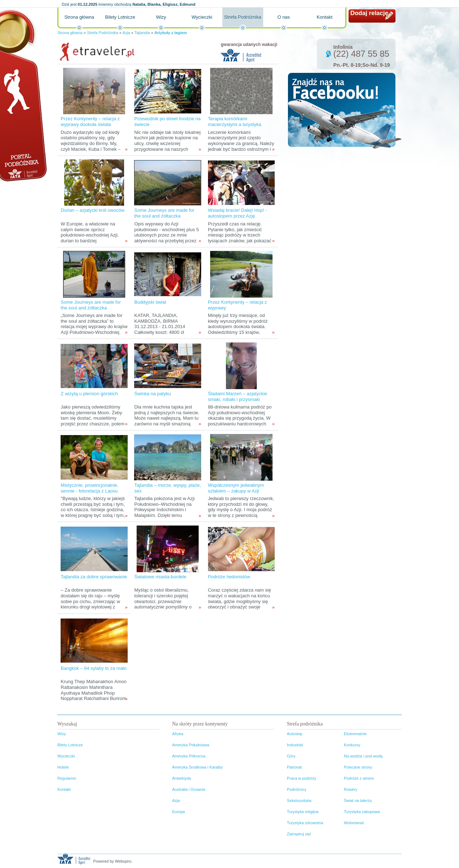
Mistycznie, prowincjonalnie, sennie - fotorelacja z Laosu (89, 488)
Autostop (295, 734)
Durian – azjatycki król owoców (93, 210)
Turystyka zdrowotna (305, 823)
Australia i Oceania (189, 789)
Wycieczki (202, 17)
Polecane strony (358, 767)
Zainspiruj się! (299, 834)
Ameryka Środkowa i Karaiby (197, 767)
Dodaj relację (369, 13)
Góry (291, 756)
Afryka (178, 734)
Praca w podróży (302, 778)
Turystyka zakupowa (362, 812)
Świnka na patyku (152, 394)
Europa (178, 812)
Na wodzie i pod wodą (363, 756)
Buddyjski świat (150, 302)
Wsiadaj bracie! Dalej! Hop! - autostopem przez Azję (238, 213)
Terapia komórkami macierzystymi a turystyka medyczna (235, 124)
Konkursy (352, 745)
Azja (126, 33)
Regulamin (67, 778)
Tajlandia (142, 33)
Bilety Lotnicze (120, 17)
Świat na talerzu (358, 801)
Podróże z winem (359, 778)
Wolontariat (354, 823)
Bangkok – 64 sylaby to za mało (94, 668)
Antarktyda (182, 778)
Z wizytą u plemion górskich (89, 394)
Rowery (351, 789)
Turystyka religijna (303, 812)
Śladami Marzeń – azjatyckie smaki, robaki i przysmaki (238, 396)
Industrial (295, 745)
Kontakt (325, 17)
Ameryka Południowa (191, 745)
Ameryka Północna (189, 756)
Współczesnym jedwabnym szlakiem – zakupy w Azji (236, 488)
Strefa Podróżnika (243, 17)
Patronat (294, 767)
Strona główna (79, 17)
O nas (284, 17)
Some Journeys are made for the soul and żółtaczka (164, 213)
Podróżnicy (297, 789)
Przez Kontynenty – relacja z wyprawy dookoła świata (90, 122)
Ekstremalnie (355, 734)
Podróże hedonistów (229, 577)
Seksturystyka (299, 801)
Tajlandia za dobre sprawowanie (94, 577)
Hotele (63, 767)
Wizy (161, 17)
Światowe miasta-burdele (160, 577)
